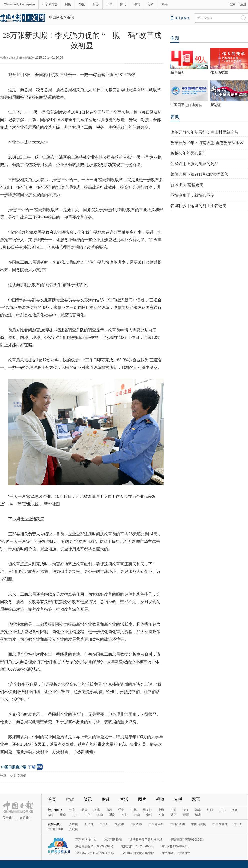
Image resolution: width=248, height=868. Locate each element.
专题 (175, 38)
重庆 (112, 815)
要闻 (71, 17)
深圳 (198, 815)
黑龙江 (147, 810)
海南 (100, 815)
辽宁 (121, 810)
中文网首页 (50, 5)
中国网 (104, 824)
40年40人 (177, 73)
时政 (68, 5)
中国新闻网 (55, 829)
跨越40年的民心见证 (188, 153)
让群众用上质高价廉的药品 (194, 164)
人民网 (74, 824)
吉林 (134, 810)
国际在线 (136, 824)
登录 (233, 4)
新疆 (186, 815)
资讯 (82, 5)
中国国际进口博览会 (186, 105)
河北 (97, 810)
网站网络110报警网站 (176, 853)
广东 (75, 815)
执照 (13, 775)
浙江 (186, 810)
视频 (137, 5)
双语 (165, 5)
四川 (125, 815)
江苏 (173, 810)
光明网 (74, 829)
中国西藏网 (220, 824)
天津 (84, 810)
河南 (235, 810)
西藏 (161, 815)
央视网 (119, 824)
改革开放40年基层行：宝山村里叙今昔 (204, 132)
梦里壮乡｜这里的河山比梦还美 (198, 206)
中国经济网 (177, 824)
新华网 (89, 824)
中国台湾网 (199, 824)
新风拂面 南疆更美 (187, 185)
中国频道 (56, 17)
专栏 (151, 5)
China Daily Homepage (19, 4)
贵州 (149, 815)
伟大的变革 (219, 73)
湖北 (51, 815)
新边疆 (216, 105)
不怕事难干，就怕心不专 (192, 195)
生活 (109, 5)
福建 (198, 810)
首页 (52, 799)
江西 (210, 810)
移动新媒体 (182, 18)
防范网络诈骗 (113, 840)
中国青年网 (156, 824)
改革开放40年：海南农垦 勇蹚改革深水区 (207, 143)
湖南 (63, 815)
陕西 (174, 815)
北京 (72, 810)
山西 (109, 810)
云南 (137, 815)
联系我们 (26, 818)
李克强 (22, 775)
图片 (123, 5)
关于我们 (9, 818)
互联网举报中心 (86, 840)
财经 (96, 5)
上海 (161, 810)
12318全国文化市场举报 (137, 853)
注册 (243, 4)
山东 (222, 810)
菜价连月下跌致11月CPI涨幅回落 (199, 174)
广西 (88, 815)
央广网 (238, 824)
